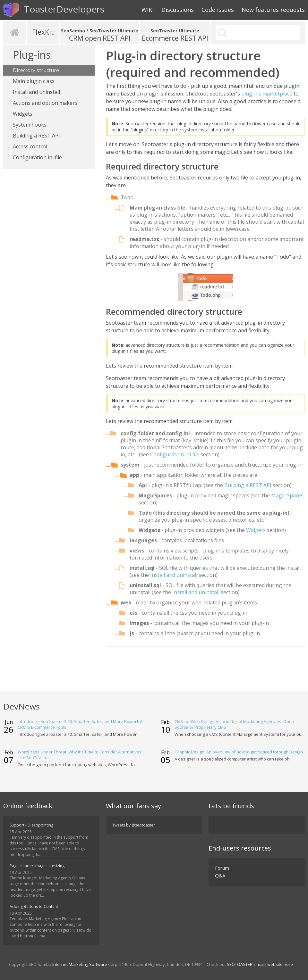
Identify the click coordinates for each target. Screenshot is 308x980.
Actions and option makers (45, 103)
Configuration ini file (37, 157)
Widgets (23, 114)
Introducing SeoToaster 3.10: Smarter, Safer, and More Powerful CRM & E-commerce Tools (80, 724)
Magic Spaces (287, 495)
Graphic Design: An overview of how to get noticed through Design (239, 752)
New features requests (273, 10)
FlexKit (43, 32)
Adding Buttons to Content (34, 906)
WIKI (148, 10)
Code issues (218, 10)
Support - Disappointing (31, 825)
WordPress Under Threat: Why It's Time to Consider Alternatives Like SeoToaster (80, 755)
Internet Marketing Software (80, 964)
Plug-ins (32, 55)
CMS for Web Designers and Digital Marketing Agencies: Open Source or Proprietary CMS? (234, 724)
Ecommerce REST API (175, 35)
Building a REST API (36, 136)
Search (222, 33)
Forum (222, 868)
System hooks (30, 125)
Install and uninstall (36, 92)
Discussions (178, 10)
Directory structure (36, 70)
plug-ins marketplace (267, 94)
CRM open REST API (100, 35)
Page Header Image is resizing (37, 866)
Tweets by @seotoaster (134, 825)
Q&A (220, 876)
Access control (30, 146)
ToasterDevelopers (54, 10)
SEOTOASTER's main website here (260, 964)
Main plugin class (34, 81)
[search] (258, 33)
